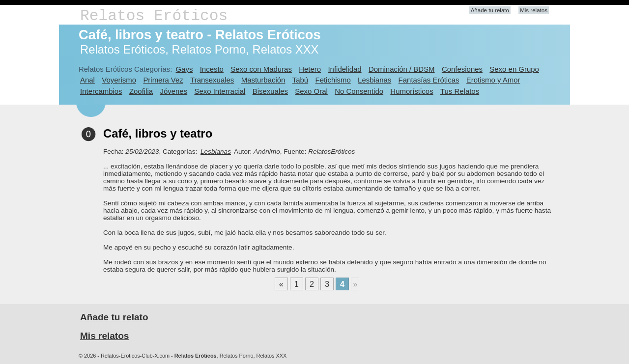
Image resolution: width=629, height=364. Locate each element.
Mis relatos (534, 10)
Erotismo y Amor (493, 80)
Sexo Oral (311, 91)
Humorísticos (412, 91)
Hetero (310, 69)
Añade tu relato (490, 10)
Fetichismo (333, 80)
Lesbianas (374, 80)
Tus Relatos (460, 91)
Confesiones (462, 69)
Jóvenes (173, 91)
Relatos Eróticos (154, 16)
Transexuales (212, 80)
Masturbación (263, 80)
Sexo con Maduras (261, 69)
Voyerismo (119, 80)
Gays (184, 69)
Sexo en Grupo (514, 69)
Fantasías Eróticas (429, 80)
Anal (87, 80)
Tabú (300, 80)
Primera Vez (163, 80)
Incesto (212, 69)
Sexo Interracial (220, 91)
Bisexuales (270, 91)
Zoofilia (141, 91)
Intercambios (101, 91)
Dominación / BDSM (402, 69)
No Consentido (359, 91)
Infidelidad (344, 69)
